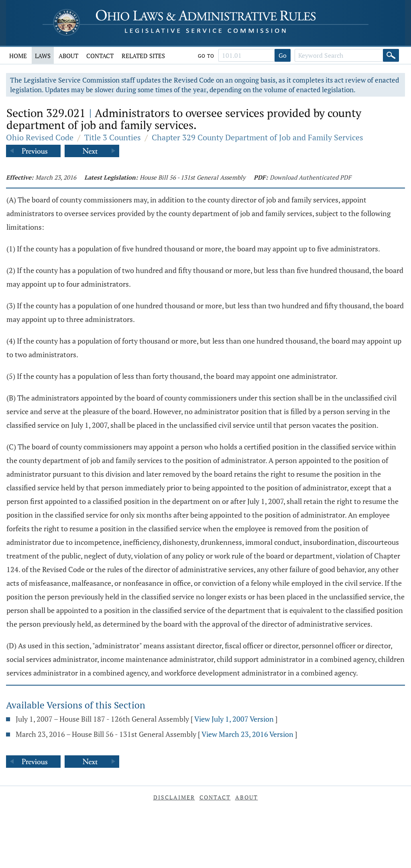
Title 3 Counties (113, 137)
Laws (43, 56)
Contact (100, 56)
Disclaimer (174, 797)
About (68, 56)
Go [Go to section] (283, 55)
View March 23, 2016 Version (247, 734)
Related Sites (143, 56)
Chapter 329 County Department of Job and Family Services (257, 137)
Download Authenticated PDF (310, 177)
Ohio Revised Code (40, 137)
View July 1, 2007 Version (234, 719)
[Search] (391, 55)
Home (18, 56)
